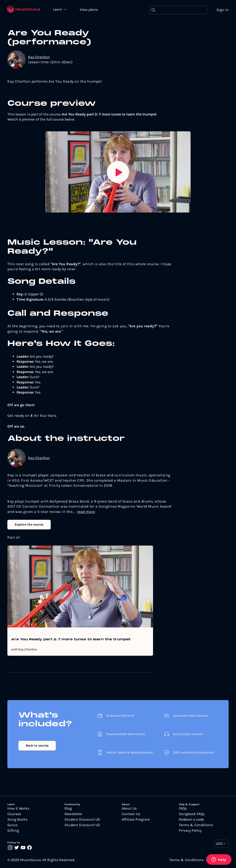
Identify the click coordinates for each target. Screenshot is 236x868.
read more (86, 512)
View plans (89, 10)
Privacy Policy (190, 831)
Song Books (17, 819)
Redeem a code (191, 819)
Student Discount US (82, 825)
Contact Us (131, 814)
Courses (14, 814)
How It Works (18, 808)
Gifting (13, 831)
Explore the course (29, 525)
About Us (129, 808)
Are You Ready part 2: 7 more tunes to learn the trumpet (71, 640)
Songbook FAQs (192, 814)
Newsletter (73, 814)
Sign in (223, 10)
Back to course (37, 746)
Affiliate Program (136, 819)
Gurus (12, 825)
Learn (58, 9)
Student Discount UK (82, 819)
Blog (68, 808)
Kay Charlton (39, 57)
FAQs (183, 808)
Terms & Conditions (196, 825)
